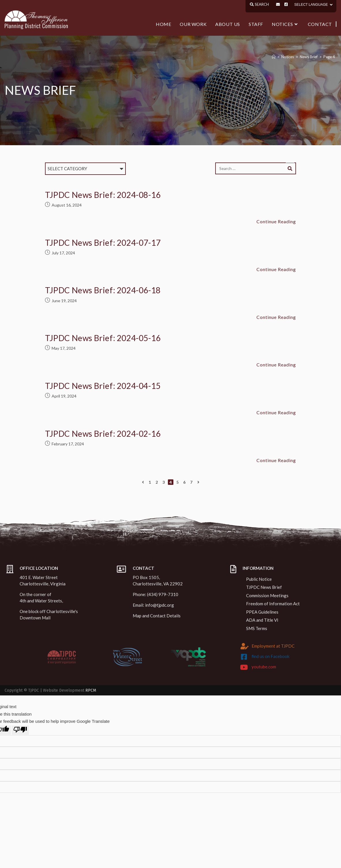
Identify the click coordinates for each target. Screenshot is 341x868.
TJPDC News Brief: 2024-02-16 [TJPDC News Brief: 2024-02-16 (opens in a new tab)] (103, 434)
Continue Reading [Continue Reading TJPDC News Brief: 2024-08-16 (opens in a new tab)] (276, 222)
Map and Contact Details (157, 616)
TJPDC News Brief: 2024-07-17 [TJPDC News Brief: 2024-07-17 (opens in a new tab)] (103, 243)
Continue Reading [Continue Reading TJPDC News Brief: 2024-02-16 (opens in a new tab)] (276, 460)
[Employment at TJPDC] (245, 646)
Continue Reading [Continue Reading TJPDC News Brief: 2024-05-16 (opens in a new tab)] (276, 365)
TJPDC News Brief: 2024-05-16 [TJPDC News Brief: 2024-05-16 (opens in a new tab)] (103, 338)
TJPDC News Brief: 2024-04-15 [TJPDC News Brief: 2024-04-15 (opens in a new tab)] (103, 386)
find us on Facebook (270, 656)
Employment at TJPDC (273, 646)
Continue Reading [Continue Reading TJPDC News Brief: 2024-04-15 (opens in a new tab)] (276, 413)
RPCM (91, 690)
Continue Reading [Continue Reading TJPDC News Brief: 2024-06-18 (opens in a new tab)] (276, 317)
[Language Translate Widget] (313, 5)
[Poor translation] (20, 730)
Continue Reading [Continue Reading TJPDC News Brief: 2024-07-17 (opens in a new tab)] (276, 269)
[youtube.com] (244, 667)
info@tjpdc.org (160, 605)
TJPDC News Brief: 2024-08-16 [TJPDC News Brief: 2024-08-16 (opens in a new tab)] (103, 195)
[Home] (274, 57)
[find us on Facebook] (244, 657)
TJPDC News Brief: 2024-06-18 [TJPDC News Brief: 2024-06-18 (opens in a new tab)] (103, 290)
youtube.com (264, 667)
